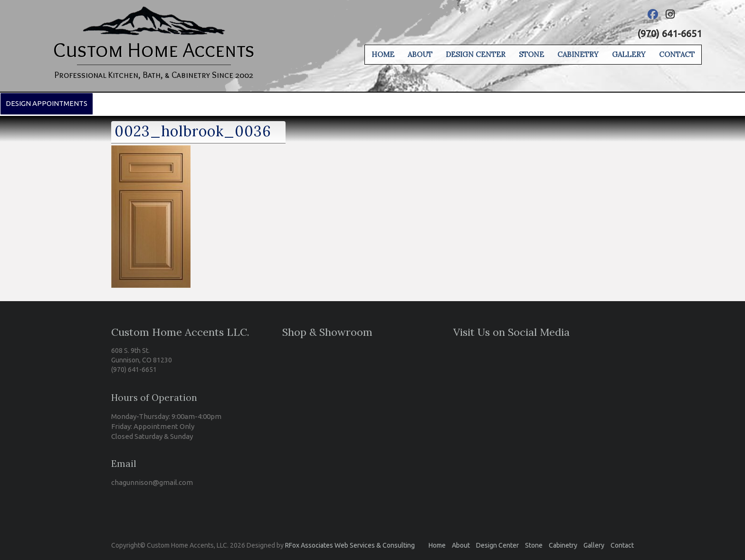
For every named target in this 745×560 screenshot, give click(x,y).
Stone (531, 54)
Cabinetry (578, 54)
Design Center (476, 54)
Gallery (629, 54)
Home (383, 54)
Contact (677, 54)
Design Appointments (47, 103)
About (420, 54)
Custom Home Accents (154, 49)
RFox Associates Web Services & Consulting (350, 545)
